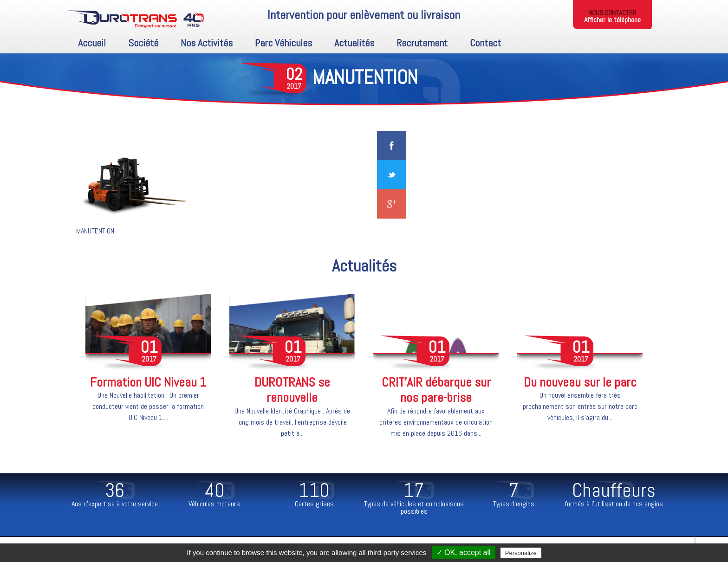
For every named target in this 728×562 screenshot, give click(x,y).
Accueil (92, 43)
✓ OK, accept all (464, 552)
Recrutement (422, 43)
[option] (148, 364)
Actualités (354, 43)
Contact (485, 43)
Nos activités (207, 43)
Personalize (521, 553)
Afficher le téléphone (612, 20)
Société (143, 43)
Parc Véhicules (283, 43)
